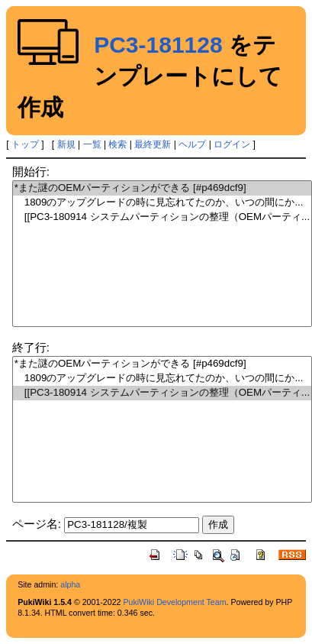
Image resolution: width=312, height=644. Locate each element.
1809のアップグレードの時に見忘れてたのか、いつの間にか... (162, 203)
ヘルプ (192, 144)
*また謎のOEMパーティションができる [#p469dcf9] (162, 188)
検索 (117, 144)
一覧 (92, 144)
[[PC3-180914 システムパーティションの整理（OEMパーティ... (162, 217)
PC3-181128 (158, 45)
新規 (66, 144)
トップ (25, 144)
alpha (70, 584)
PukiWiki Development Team (174, 602)
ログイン (232, 144)
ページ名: (37, 524)
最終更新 (153, 144)
